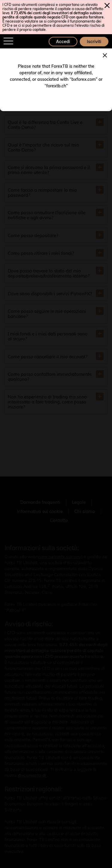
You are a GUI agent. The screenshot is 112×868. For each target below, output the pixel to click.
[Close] (105, 55)
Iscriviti (94, 41)
